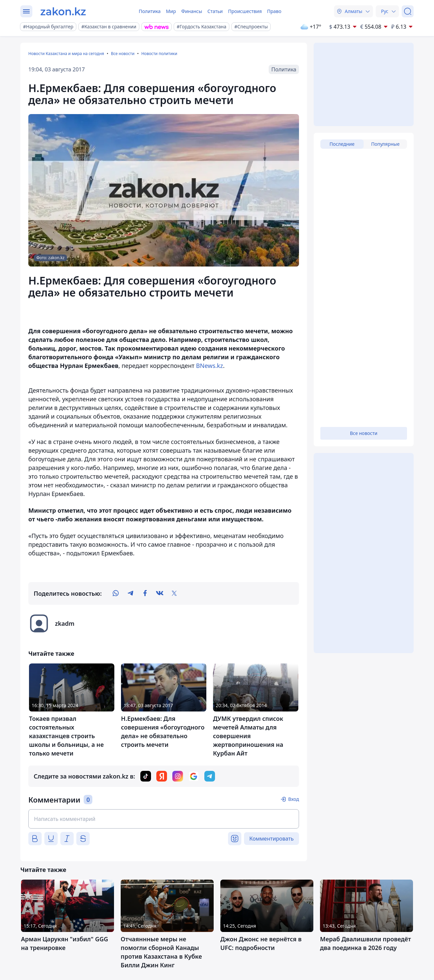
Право (274, 11)
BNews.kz (209, 366)
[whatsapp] (116, 593)
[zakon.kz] (63, 11)
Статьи (215, 11)
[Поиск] (408, 11)
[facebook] (145, 593)
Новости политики (159, 54)
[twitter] (174, 593)
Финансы (192, 11)
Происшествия (245, 11)
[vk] (160, 593)
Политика (150, 11)
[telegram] (130, 593)
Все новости (123, 54)
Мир (171, 11)
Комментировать (271, 839)
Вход (293, 799)
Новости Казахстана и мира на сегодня (66, 54)
